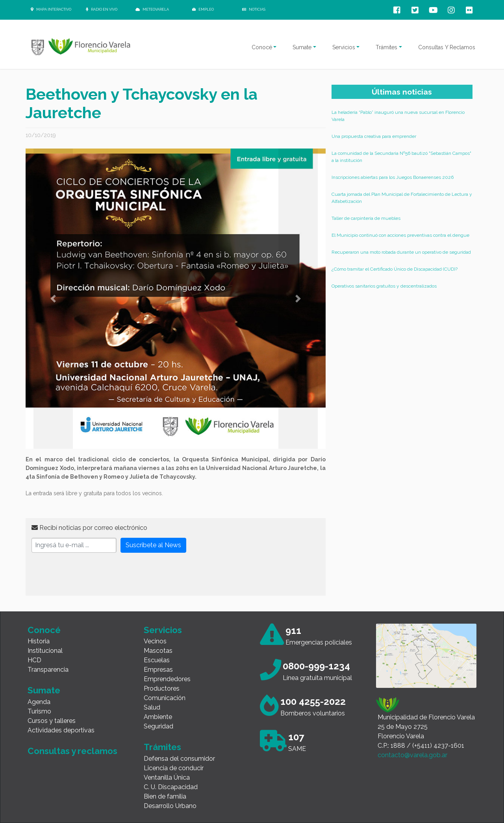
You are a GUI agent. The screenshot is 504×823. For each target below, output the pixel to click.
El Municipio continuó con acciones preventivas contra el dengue (400, 235)
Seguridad (158, 726)
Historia (39, 641)
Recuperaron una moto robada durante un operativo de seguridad (401, 252)
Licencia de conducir (174, 768)
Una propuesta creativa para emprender (374, 136)
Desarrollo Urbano (170, 806)
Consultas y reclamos (72, 751)
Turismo (39, 711)
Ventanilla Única (167, 777)
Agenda (39, 702)
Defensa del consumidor (179, 759)
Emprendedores (167, 679)
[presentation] (91, 574)
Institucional (45, 651)
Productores (162, 688)
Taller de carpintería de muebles (366, 218)
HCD (34, 660)
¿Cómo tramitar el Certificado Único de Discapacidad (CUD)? (395, 269)
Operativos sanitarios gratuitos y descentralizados (384, 286)
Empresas (158, 670)
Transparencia (48, 670)
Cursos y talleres (52, 721)
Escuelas (157, 660)
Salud (152, 707)
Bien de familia (165, 796)
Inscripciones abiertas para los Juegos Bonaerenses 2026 (393, 177)
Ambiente (158, 717)
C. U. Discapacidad (171, 787)
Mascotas (158, 651)
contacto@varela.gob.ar (412, 755)
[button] (53, 299)
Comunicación (165, 698)
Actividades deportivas (61, 730)
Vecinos (155, 641)
